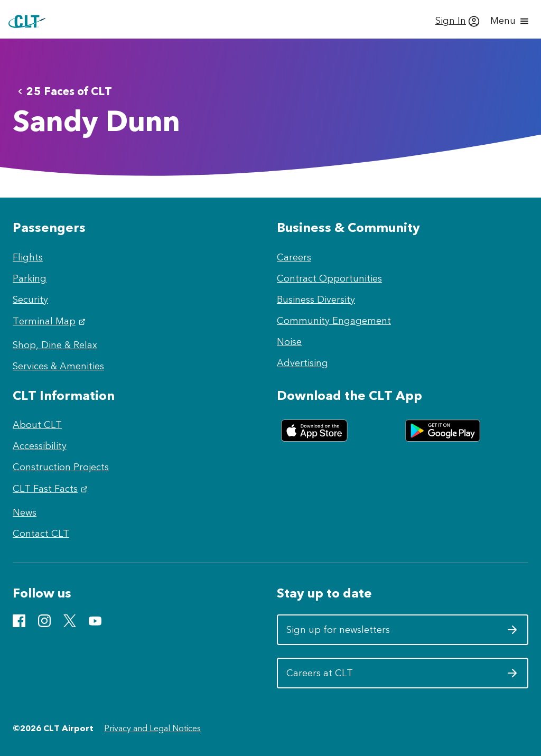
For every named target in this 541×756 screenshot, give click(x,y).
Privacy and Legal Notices (152, 728)
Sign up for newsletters (402, 633)
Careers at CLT (402, 677)
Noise (289, 342)
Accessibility (40, 446)
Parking (30, 278)
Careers (294, 257)
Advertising (302, 363)
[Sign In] (458, 21)
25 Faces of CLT (63, 91)
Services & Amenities (58, 366)
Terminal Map (50, 321)
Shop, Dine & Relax (55, 345)
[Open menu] (510, 21)
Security (30, 300)
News (25, 512)
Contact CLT (41, 534)
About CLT (37, 425)
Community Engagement (334, 321)
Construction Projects (61, 467)
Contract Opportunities (329, 278)
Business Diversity (316, 300)
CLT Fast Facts (52, 489)
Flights (28, 257)
